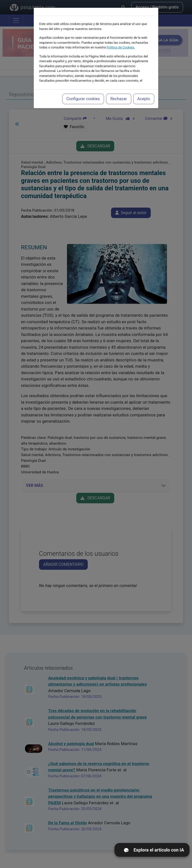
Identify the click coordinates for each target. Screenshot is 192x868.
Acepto (144, 97)
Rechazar (118, 97)
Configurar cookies (83, 97)
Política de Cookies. (121, 46)
